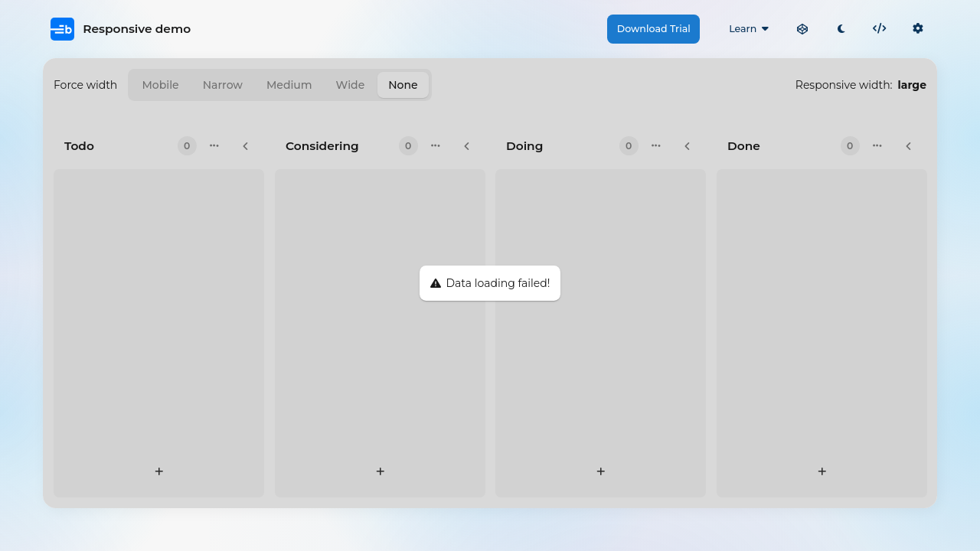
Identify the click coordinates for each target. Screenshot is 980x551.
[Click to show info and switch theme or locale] (918, 29)
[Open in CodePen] (802, 29)
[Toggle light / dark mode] (841, 29)
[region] (490, 283)
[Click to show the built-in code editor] (880, 29)
